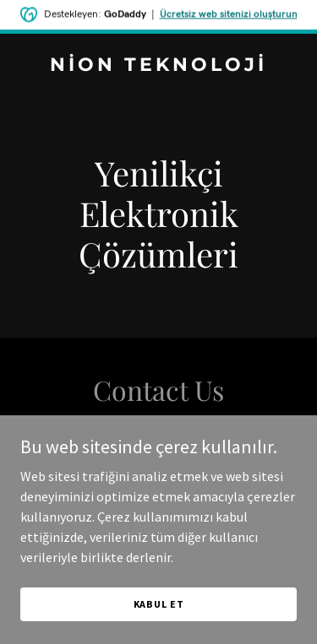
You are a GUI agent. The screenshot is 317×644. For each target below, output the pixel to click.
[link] (158, 66)
